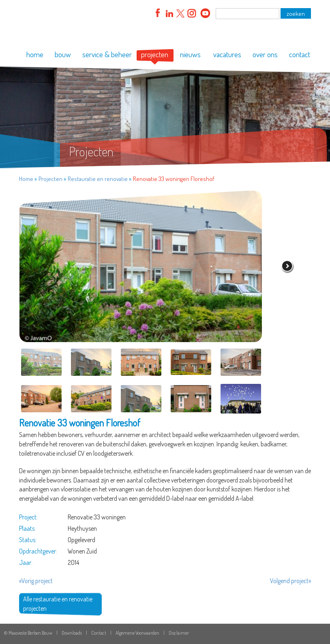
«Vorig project (36, 581)
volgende (287, 267)
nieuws (190, 54)
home (35, 54)
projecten (155, 54)
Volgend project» (290, 581)
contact (300, 54)
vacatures (227, 54)
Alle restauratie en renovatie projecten (58, 604)
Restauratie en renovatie (98, 179)
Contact (99, 633)
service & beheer (107, 54)
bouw (63, 54)
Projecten (50, 179)
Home (26, 179)
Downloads (72, 633)
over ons (265, 54)
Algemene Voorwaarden (137, 633)
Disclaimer (179, 633)
